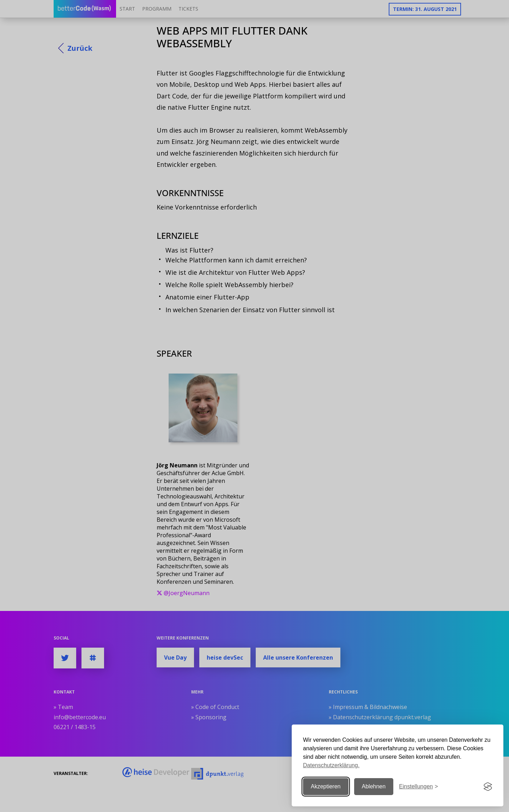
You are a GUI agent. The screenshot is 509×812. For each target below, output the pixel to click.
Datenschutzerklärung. (331, 765)
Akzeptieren (326, 786)
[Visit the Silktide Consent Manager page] (488, 787)
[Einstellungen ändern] (418, 787)
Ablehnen (374, 786)
